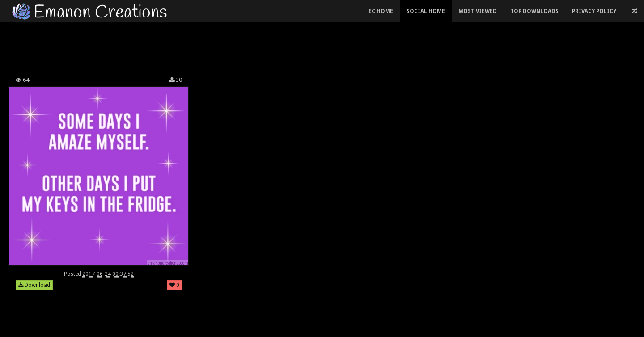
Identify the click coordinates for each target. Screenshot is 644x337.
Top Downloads (534, 11)
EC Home (381, 11)
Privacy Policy (594, 11)
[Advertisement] (255, 46)
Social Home (426, 11)
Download (34, 285)
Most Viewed (478, 11)
